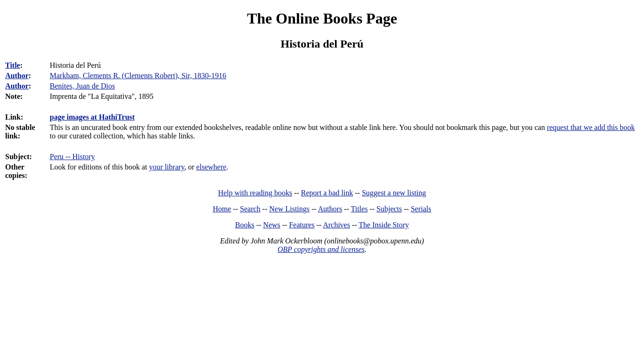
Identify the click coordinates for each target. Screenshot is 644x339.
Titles (359, 209)
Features (302, 225)
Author (17, 76)
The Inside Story (384, 225)
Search (250, 209)
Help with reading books (255, 193)
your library (167, 167)
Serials (421, 209)
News (271, 225)
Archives (336, 225)
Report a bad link (327, 193)
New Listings (289, 209)
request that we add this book (591, 127)
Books (245, 225)
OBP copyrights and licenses (321, 249)
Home (222, 209)
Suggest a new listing (394, 193)
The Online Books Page (322, 18)
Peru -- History (72, 157)
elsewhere (211, 167)
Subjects (389, 209)
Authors (330, 209)
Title (13, 65)
